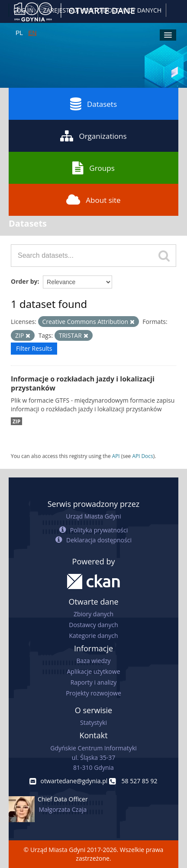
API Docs (142, 456)
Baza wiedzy (93, 661)
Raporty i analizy (94, 682)
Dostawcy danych (93, 625)
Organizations (93, 136)
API (116, 456)
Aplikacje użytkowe (94, 671)
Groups (93, 168)
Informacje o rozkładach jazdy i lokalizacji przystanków (83, 383)
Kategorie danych (93, 636)
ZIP (16, 421)
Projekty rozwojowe (93, 693)
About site (93, 200)
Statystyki (93, 722)
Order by (24, 281)
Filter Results (34, 348)
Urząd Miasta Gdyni (93, 516)
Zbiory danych (93, 614)
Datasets (93, 104)
